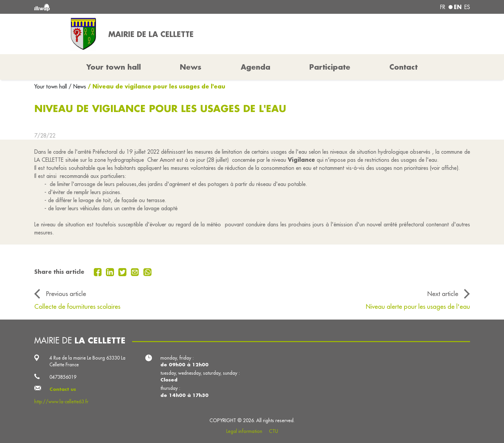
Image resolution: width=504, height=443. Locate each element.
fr (443, 7)
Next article (443, 294)
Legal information (244, 431)
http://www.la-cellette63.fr (61, 402)
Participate (330, 67)
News (191, 67)
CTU (274, 431)
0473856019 (63, 377)
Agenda (256, 67)
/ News (77, 86)
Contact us (63, 389)
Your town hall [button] (114, 67)
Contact (403, 67)
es (467, 7)
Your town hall (51, 86)
